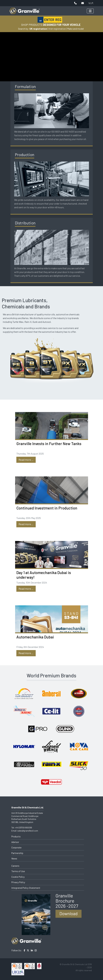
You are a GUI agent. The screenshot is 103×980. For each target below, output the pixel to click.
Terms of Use (18, 871)
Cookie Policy (18, 877)
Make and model (75, 29)
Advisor (15, 842)
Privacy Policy (18, 882)
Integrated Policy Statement (26, 888)
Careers (15, 866)
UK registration (38, 29)
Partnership (17, 853)
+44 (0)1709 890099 (23, 828)
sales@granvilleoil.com (28, 831)
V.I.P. (91, 3)
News (14, 858)
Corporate (16, 847)
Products (16, 836)
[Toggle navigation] (90, 11)
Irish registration (57, 29)
